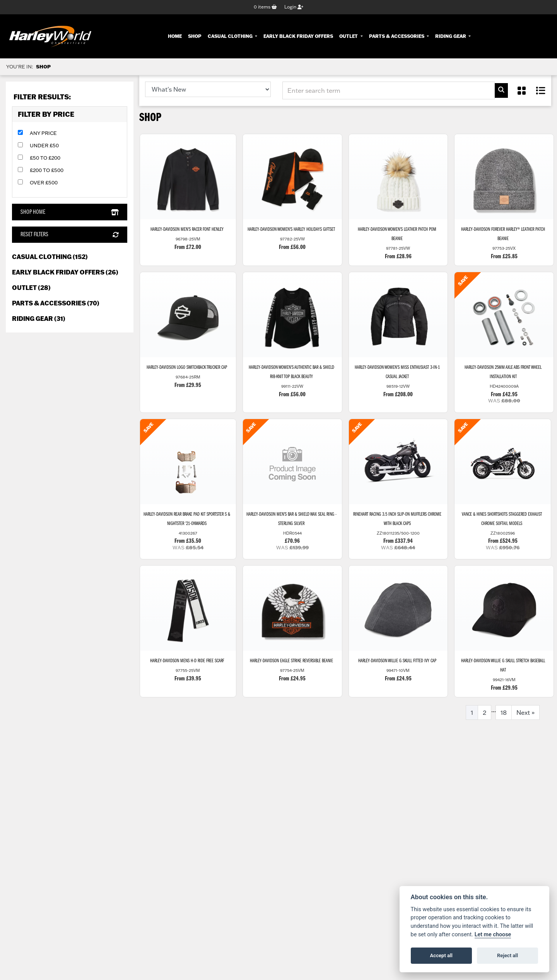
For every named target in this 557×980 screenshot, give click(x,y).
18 (504, 718)
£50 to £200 (45, 159)
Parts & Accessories (397, 36)
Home (175, 36)
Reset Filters (69, 235)
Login (294, 7)
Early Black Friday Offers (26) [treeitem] (65, 272)
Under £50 (44, 146)
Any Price (43, 134)
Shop (195, 36)
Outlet (349, 36)
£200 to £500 (47, 171)
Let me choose (493, 935)
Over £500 (44, 183)
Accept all (441, 955)
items (265, 7)
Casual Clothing (231, 36)
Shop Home (69, 213)
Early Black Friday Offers (298, 36)
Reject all (507, 955)
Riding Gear (451, 36)
